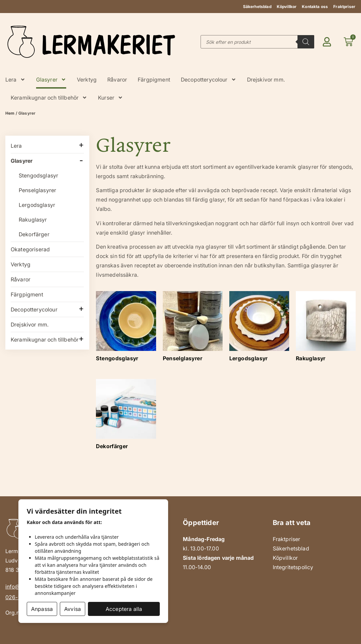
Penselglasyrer (37, 190)
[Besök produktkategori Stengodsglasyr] (126, 328)
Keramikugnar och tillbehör (49, 98)
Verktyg (87, 80)
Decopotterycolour (209, 80)
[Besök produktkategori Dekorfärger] (126, 416)
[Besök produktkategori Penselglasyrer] (193, 328)
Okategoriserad (30, 249)
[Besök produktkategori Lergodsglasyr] (259, 328)
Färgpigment (154, 80)
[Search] (306, 42)
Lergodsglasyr (37, 205)
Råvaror (117, 80)
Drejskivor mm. (266, 80)
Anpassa (42, 609)
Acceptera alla (124, 609)
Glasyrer (51, 80)
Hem (10, 113)
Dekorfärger (34, 234)
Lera (15, 80)
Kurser (110, 98)
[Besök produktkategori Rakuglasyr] (326, 328)
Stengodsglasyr (38, 175)
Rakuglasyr (33, 220)
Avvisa (73, 609)
